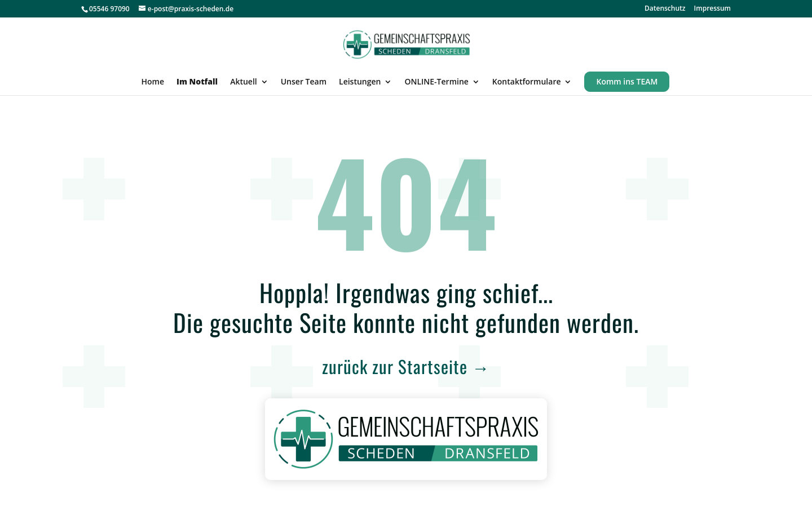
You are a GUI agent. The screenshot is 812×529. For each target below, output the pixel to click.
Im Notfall (197, 82)
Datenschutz (665, 9)
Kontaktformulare (527, 82)
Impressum (712, 9)
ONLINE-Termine (436, 82)
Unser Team (304, 82)
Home (153, 82)
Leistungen (360, 82)
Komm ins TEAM (627, 82)
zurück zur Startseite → (406, 366)
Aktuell (244, 82)
